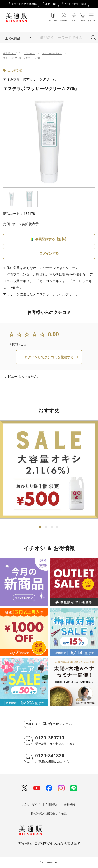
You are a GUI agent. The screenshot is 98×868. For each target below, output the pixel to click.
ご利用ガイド (31, 805)
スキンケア (29, 53)
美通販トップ (10, 53)
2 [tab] (46, 527)
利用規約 (52, 805)
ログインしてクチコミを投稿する (49, 357)
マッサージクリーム (52, 53)
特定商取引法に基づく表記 (49, 813)
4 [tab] (58, 527)
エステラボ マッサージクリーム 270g (22, 58)
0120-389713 (50, 738)
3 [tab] (52, 527)
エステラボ (15, 71)
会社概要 (70, 805)
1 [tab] (40, 527)
